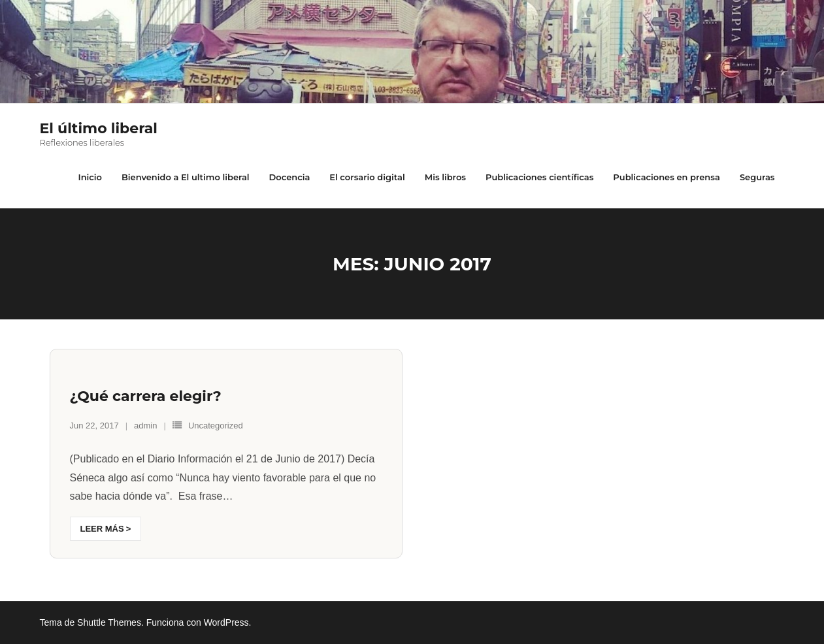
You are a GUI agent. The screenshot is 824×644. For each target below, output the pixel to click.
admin (145, 426)
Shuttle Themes (109, 622)
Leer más (102, 529)
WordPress (226, 622)
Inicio (90, 177)
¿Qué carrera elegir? (146, 396)
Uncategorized (216, 426)
